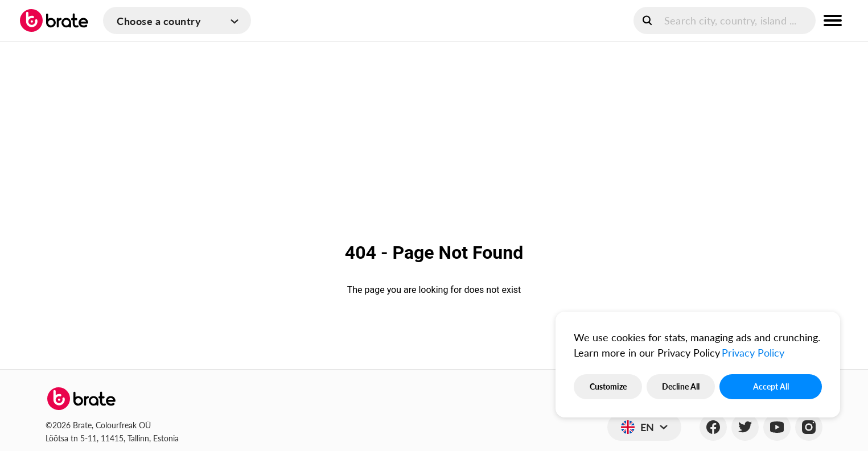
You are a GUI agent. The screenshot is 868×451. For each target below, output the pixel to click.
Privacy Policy (753, 353)
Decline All (681, 386)
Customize (608, 386)
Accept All (771, 386)
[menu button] (833, 20)
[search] (725, 20)
